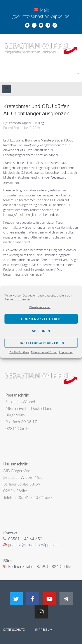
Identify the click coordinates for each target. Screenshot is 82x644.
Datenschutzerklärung (44, 352)
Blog (41, 123)
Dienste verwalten (40, 307)
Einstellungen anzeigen (41, 343)
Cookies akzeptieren (41, 319)
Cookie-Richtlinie (19, 352)
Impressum (66, 352)
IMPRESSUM (43, 630)
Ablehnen (41, 331)
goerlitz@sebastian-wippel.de (41, 16)
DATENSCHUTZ (14, 630)
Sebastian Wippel (19, 123)
